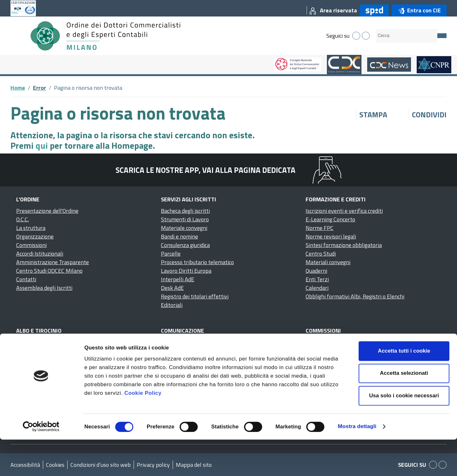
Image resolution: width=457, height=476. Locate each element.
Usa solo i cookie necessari (404, 432)
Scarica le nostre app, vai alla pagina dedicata (205, 170)
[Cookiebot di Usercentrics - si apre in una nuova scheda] (41, 463)
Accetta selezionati (404, 410)
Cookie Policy (143, 430)
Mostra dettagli (357, 463)
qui (42, 145)
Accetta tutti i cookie (404, 387)
